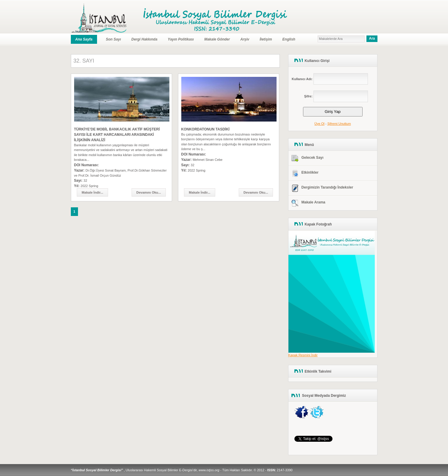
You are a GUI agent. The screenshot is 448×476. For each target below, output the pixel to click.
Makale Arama (313, 202)
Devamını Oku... (149, 192)
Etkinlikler (310, 172)
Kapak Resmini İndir (303, 355)
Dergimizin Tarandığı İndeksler (327, 187)
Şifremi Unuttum (339, 124)
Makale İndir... (92, 192)
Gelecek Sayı (313, 158)
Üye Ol (319, 124)
